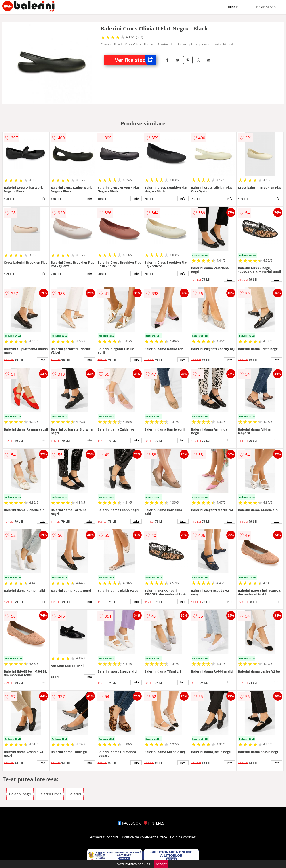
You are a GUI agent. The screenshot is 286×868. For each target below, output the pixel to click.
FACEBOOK (129, 823)
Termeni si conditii (104, 837)
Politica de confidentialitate (145, 837)
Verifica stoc (135, 60)
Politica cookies (183, 837)
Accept (161, 864)
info (42, 199)
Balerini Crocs (50, 794)
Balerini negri (20, 794)
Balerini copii (267, 7)
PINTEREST (155, 823)
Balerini (233, 7)
